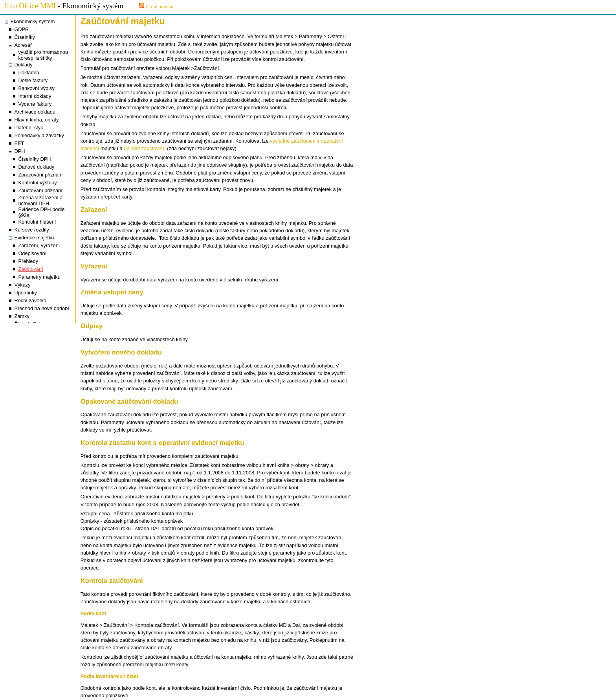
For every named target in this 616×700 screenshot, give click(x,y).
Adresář (23, 45)
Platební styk (28, 128)
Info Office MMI (30, 6)
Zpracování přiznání (40, 175)
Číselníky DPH (34, 159)
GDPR (21, 29)
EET (19, 143)
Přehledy (28, 261)
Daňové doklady (36, 167)
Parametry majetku (39, 277)
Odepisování (32, 253)
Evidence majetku (34, 238)
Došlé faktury (33, 80)
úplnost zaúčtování (145, 148)
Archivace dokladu (35, 112)
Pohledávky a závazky (39, 135)
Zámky (22, 316)
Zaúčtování (30, 269)
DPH (19, 151)
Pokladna (28, 73)
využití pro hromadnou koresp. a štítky (43, 55)
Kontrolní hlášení (37, 222)
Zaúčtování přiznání (40, 190)
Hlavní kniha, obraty (36, 120)
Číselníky (25, 37)
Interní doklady (35, 96)
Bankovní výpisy (36, 88)
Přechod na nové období (41, 308)
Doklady (23, 65)
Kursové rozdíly (31, 230)
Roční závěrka (30, 300)
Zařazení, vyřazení (39, 245)
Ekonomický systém (32, 21)
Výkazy (22, 285)
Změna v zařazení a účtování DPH (40, 200)
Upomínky (26, 293)
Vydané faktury (35, 104)
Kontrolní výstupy (37, 183)
